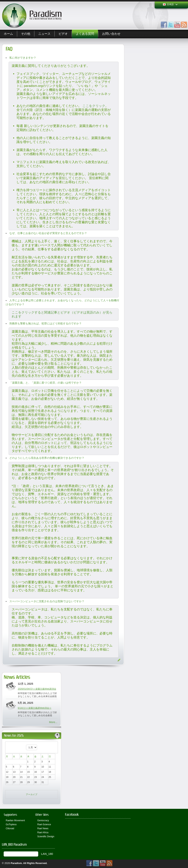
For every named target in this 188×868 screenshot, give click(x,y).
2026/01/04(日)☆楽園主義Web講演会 (37, 689)
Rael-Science (44, 824)
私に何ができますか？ (23, 58)
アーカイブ (32, 794)
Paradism (16, 863)
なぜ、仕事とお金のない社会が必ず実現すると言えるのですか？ (48, 233)
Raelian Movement (15, 820)
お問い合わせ (111, 34)
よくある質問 (85, 34)
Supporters (10, 815)
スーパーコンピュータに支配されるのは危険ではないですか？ (47, 601)
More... (53, 722)
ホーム (8, 34)
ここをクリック (94, 106)
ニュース (44, 34)
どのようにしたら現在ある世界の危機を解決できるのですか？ (47, 458)
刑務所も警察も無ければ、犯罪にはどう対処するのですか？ (46, 323)
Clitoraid (10, 828)
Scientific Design (46, 836)
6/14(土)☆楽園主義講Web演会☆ (35, 708)
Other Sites (42, 815)
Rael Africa (43, 832)
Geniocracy (43, 820)
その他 (26, 34)
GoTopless (11, 824)
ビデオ (63, 34)
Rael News (43, 828)
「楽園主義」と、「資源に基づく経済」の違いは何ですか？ (46, 383)
